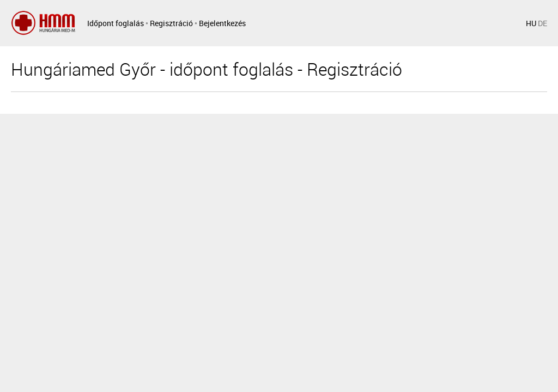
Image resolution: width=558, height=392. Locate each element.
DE (542, 23)
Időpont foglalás (116, 23)
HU (531, 23)
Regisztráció (171, 23)
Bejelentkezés (222, 23)
